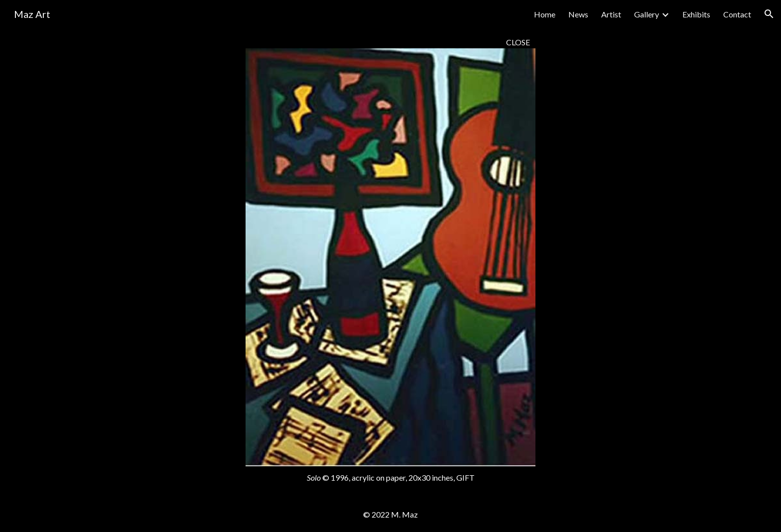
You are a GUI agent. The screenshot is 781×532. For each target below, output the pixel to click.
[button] (769, 14)
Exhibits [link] (696, 14)
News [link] (578, 14)
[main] (390, 42)
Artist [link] (611, 14)
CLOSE (518, 42)
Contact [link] (737, 14)
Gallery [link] (647, 14)
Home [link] (545, 14)
